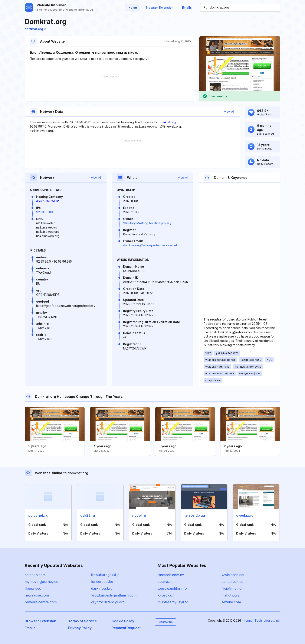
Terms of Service (83, 621)
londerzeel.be (102, 582)
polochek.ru (38, 515)
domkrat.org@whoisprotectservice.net (150, 245)
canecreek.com (234, 582)
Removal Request (126, 628)
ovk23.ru (88, 515)
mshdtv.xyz (231, 595)
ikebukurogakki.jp (105, 575)
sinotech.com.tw (171, 575)
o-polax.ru (245, 515)
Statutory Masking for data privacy (147, 223)
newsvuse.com (37, 595)
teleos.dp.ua (195, 515)
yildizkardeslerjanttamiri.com (114, 595)
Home (133, 8)
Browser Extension (160, 8)
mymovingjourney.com (43, 582)
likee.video (33, 588)
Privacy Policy (80, 628)
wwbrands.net (233, 575)
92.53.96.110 (45, 212)
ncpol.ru (139, 515)
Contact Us (166, 622)
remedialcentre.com (41, 602)
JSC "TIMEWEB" (48, 201)
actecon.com (35, 575)
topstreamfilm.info (172, 588)
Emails (187, 8)
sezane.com (231, 602)
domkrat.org (35, 29)
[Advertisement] (110, 88)
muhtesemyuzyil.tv (173, 602)
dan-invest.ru (102, 588)
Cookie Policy (123, 621)
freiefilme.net (232, 588)
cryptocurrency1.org (108, 602)
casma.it (164, 582)
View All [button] (229, 112)
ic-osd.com (166, 595)
